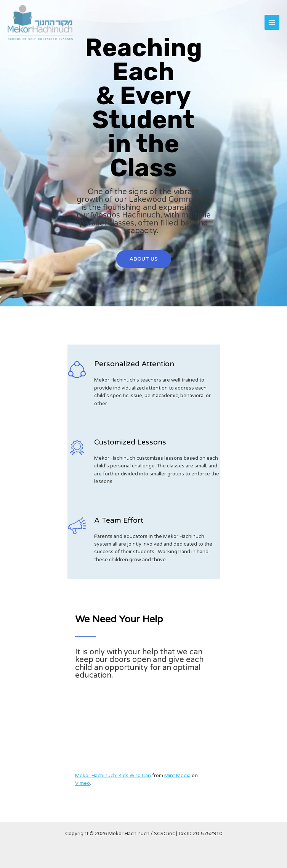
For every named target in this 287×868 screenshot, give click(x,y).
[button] (144, 259)
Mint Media (177, 776)
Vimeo (83, 783)
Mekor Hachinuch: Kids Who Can (113, 776)
